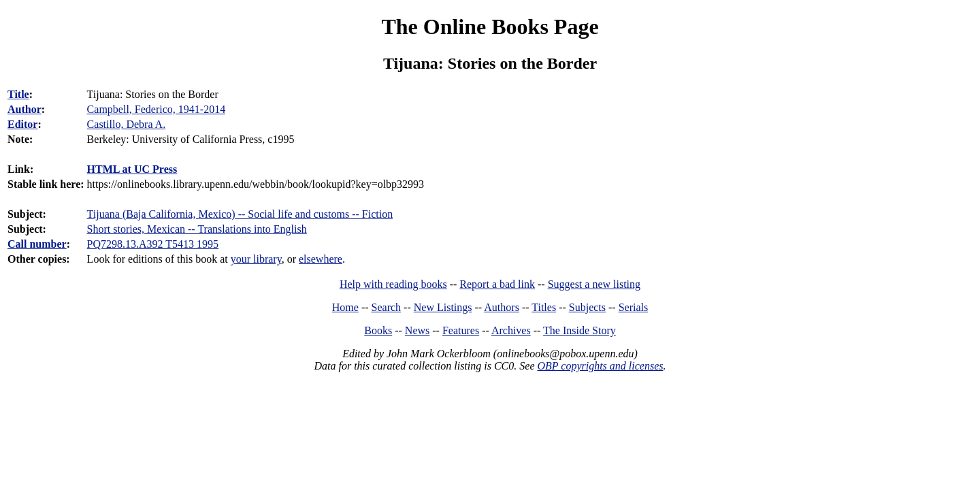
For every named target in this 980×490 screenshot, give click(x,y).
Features (461, 330)
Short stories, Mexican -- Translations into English (197, 229)
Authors (502, 307)
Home (345, 307)
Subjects (587, 307)
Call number (37, 244)
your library (256, 259)
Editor (22, 124)
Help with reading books (393, 284)
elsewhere (321, 259)
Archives (511, 330)
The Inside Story (579, 330)
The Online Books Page (490, 27)
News (417, 330)
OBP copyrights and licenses (600, 366)
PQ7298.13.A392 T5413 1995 (153, 244)
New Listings (443, 307)
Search (387, 307)
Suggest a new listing (594, 284)
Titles (544, 307)
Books (378, 330)
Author (24, 109)
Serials (634, 307)
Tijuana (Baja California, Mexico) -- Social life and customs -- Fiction (240, 214)
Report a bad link (497, 284)
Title (18, 94)
